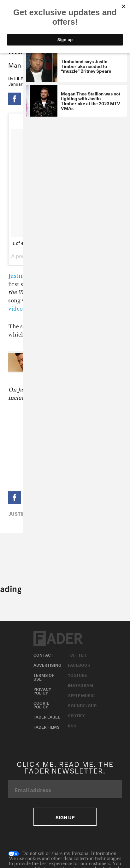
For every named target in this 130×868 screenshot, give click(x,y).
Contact (43, 654)
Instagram (80, 685)
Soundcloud (82, 705)
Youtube (77, 675)
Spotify (76, 715)
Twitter (77, 654)
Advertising (47, 665)
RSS (72, 725)
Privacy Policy (42, 690)
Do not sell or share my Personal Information (62, 854)
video (15, 309)
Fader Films (47, 726)
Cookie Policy (41, 704)
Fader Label (47, 716)
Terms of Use (44, 677)
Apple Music (81, 695)
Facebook (79, 665)
